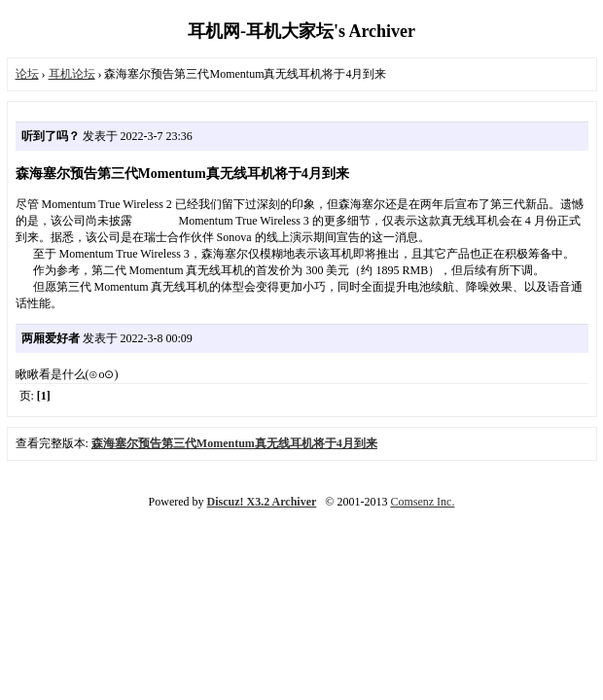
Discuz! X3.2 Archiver (262, 502)
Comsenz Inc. (422, 502)
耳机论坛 (72, 74)
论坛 (27, 74)
